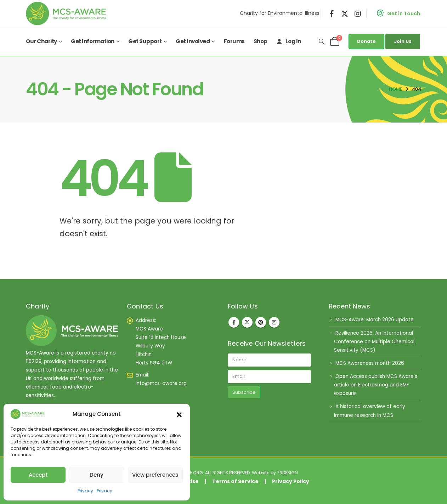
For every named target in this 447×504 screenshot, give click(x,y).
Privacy (85, 491)
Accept (38, 475)
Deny (97, 475)
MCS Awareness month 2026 (370, 363)
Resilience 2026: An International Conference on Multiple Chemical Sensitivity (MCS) (374, 342)
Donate (366, 41)
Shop (261, 41)
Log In (289, 41)
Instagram (274, 322)
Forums (234, 41)
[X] (345, 13)
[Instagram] (358, 13)
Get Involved (193, 41)
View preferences (155, 475)
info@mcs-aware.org (161, 383)
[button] (179, 414)
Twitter (247, 322)
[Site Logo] (68, 13)
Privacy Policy (291, 481)
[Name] (269, 360)
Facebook (234, 322)
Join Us (403, 41)
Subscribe (244, 392)
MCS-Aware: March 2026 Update (375, 320)
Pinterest (261, 322)
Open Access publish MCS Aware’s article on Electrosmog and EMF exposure (376, 385)
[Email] (269, 377)
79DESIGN (287, 473)
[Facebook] (332, 13)
